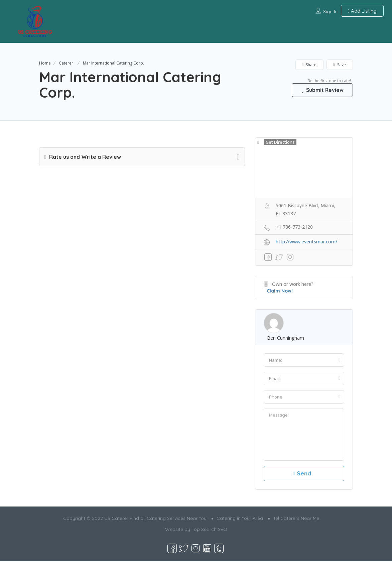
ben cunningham (286, 338)
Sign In (330, 11)
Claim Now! (280, 291)
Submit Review (321, 90)
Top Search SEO (209, 530)
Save (340, 65)
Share (309, 65)
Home (45, 63)
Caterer (66, 63)
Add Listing (362, 11)
